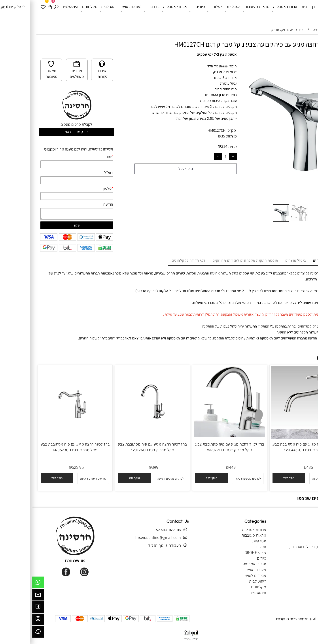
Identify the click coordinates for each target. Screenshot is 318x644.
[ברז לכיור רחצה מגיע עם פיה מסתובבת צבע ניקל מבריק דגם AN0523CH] (43, 435)
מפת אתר (304, 564)
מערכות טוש (99, 11)
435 (278, 468)
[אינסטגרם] (6, 621)
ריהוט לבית (77, 11)
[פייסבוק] (6, 608)
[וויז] (6, 633)
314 (192, 146)
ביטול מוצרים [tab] (264, 261)
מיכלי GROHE (223, 552)
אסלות (183, 11)
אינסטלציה (38, 11)
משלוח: (199, 136)
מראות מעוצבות (224, 11)
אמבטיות (201, 11)
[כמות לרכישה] (193, 156)
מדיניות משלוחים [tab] (294, 261)
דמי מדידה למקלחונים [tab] (156, 261)
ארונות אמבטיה (252, 11)
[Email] (6, 596)
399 (123, 468)
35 (191, 136)
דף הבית (276, 11)
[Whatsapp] (6, 583)
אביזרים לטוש (223, 575)
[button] (303, 60)
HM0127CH (185, 130)
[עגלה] (18, 11)
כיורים (165, 11)
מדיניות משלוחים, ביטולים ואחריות (285, 547)
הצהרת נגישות (300, 570)
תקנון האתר (302, 541)
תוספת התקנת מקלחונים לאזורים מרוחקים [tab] (213, 261)
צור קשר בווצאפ (45, 132)
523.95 (46, 468)
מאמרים (305, 558)
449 (200, 468)
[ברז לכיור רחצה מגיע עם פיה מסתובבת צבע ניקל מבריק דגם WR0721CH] (198, 435)
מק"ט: (199, 130)
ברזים (119, 11)
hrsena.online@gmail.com (126, 537)
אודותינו (305, 535)
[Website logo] (297, 12)
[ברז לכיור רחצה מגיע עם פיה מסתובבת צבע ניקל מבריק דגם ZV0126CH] (120, 435)
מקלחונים (57, 11)
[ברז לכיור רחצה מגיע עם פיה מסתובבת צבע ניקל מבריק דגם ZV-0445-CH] (275, 438)
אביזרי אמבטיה (142, 11)
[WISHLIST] (11, 11)
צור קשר (305, 552)
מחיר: (200, 146)
